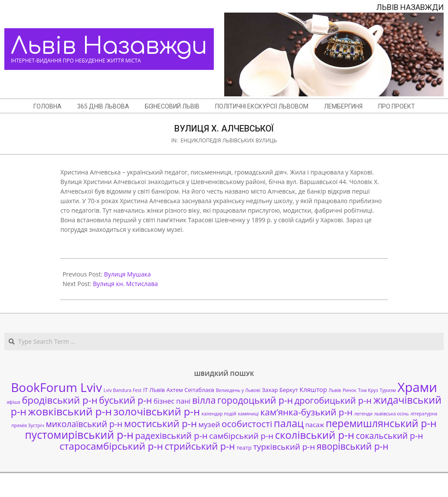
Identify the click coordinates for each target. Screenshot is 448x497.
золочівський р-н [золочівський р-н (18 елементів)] (157, 411)
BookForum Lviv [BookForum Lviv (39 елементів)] (56, 387)
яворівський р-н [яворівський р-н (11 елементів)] (353, 446)
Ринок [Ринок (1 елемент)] (350, 390)
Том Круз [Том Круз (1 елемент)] (368, 390)
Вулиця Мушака (128, 274)
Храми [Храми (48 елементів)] (417, 387)
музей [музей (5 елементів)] (209, 424)
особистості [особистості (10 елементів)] (247, 424)
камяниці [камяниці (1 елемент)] (249, 414)
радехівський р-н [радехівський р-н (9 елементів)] (171, 436)
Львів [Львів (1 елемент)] (335, 390)
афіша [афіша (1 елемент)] (13, 402)
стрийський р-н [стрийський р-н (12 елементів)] (200, 446)
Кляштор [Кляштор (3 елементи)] (313, 389)
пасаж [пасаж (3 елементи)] (315, 425)
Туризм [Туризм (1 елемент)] (388, 390)
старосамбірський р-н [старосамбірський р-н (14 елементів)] (111, 446)
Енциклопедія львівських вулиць (229, 140)
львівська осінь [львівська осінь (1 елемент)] (392, 414)
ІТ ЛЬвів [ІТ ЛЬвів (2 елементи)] (154, 390)
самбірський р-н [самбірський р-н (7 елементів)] (241, 436)
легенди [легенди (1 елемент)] (363, 414)
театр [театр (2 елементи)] (244, 448)
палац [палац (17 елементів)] (289, 423)
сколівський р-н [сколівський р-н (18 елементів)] (315, 435)
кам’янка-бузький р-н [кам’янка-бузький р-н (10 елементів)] (306, 412)
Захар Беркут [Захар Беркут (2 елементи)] (280, 390)
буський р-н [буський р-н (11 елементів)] (125, 400)
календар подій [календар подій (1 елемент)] (219, 414)
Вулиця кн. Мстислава (125, 284)
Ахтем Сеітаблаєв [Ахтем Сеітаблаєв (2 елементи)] (190, 390)
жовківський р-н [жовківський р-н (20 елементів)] (70, 411)
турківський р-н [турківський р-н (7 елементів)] (284, 446)
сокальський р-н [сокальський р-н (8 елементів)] (389, 436)
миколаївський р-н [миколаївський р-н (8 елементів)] (84, 424)
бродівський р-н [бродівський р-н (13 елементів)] (59, 400)
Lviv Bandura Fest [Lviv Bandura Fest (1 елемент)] (123, 390)
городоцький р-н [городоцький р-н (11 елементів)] (255, 400)
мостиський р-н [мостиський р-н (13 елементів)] (160, 423)
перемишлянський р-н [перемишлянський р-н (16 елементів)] (381, 423)
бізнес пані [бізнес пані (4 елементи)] (172, 401)
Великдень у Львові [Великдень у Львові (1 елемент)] (238, 390)
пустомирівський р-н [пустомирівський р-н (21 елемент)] (79, 435)
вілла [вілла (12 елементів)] (204, 400)
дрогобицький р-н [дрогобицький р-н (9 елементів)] (333, 400)
